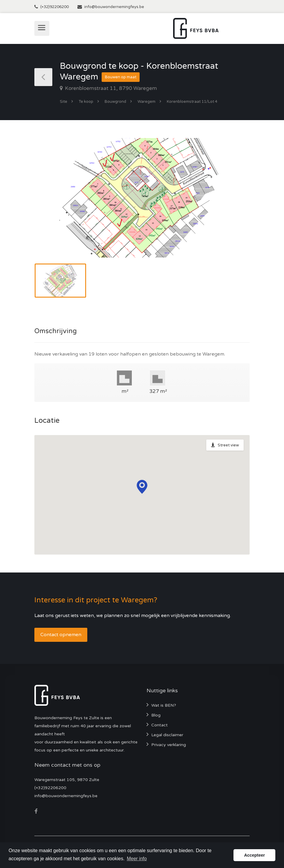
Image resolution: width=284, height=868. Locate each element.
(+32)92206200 (55, 7)
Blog (156, 715)
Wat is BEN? (164, 705)
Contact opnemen (61, 635)
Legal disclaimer (167, 735)
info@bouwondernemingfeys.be (114, 7)
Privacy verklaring (169, 745)
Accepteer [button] (254, 855)
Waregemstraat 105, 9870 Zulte (67, 780)
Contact (159, 725)
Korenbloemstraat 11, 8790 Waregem (110, 88)
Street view (228, 445)
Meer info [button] (137, 859)
